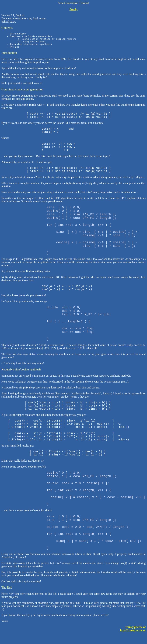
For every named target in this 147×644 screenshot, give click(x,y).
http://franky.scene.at (133, 633)
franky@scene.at (136, 630)
